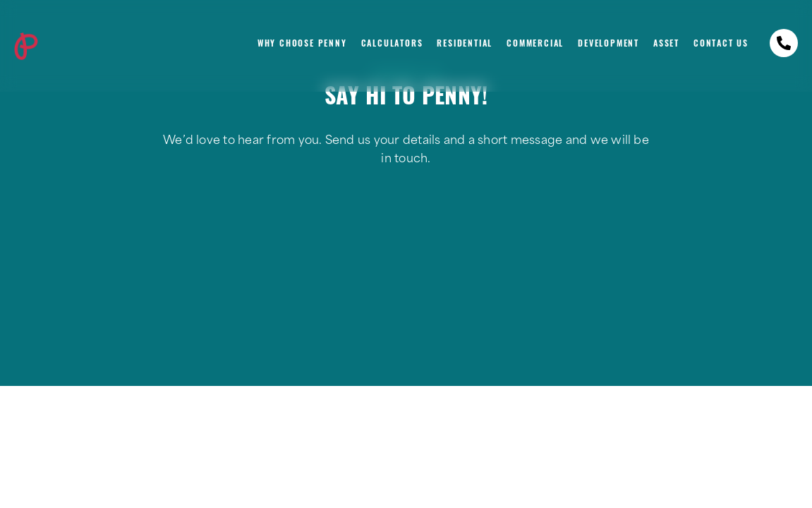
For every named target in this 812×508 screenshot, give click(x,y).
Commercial (535, 44)
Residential (465, 44)
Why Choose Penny (302, 44)
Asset (666, 44)
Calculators (392, 44)
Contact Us (721, 44)
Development (608, 44)
